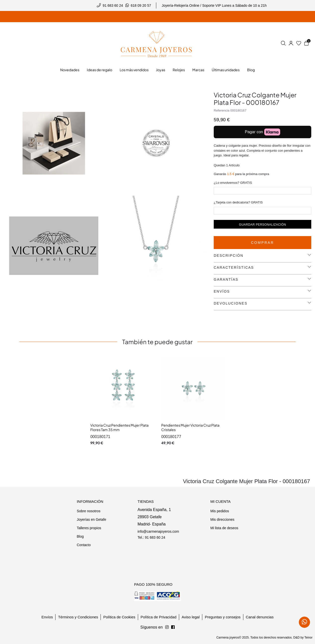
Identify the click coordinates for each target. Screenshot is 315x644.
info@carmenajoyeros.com (158, 531)
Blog (80, 536)
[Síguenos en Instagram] (173, 627)
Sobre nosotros (88, 511)
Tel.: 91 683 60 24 (151, 537)
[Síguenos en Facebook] (167, 627)
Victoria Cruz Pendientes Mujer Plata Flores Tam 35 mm (119, 427)
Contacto (84, 545)
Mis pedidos (220, 511)
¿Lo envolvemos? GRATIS (233, 183)
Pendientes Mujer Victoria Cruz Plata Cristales (190, 427)
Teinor (308, 638)
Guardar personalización (263, 225)
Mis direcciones (222, 519)
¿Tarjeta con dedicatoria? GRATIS (238, 202)
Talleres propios (89, 528)
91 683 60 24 (113, 5)
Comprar (263, 243)
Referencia (222, 110)
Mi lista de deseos (224, 528)
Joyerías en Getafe (91, 519)
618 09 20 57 (141, 5)
